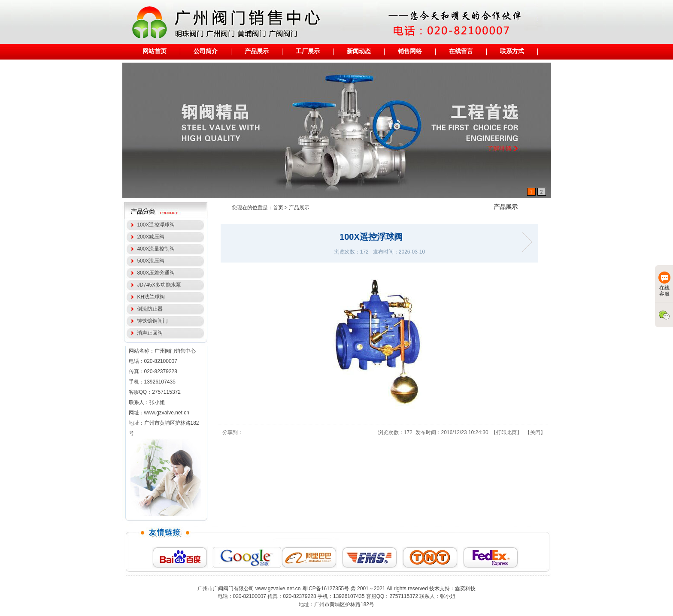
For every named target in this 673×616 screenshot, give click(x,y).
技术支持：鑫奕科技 (452, 589)
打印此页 (506, 432)
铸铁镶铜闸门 (151, 321)
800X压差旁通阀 (155, 273)
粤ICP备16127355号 (326, 589)
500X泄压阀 (150, 261)
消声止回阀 (149, 333)
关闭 (535, 432)
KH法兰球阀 (150, 297)
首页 (278, 208)
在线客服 (664, 284)
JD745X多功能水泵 (158, 285)
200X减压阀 (150, 237)
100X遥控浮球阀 (155, 225)
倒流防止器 (149, 309)
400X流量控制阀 (155, 249)
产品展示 (299, 208)
